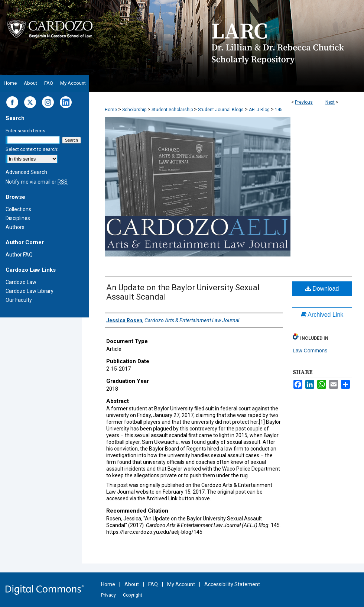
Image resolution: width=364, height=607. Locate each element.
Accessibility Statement (232, 584)
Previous (304, 102)
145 (279, 110)
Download (322, 289)
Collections (18, 209)
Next (330, 102)
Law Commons (310, 351)
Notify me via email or (37, 182)
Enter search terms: (26, 131)
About (132, 584)
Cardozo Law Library (30, 291)
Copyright (133, 595)
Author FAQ (19, 255)
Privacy (108, 595)
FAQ (153, 584)
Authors (15, 227)
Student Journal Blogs (221, 110)
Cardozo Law (21, 282)
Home (111, 110)
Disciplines (18, 218)
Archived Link (322, 315)
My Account (181, 584)
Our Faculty (19, 300)
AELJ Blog (259, 110)
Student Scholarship (172, 110)
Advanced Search (26, 172)
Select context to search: (32, 149)
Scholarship (134, 110)
